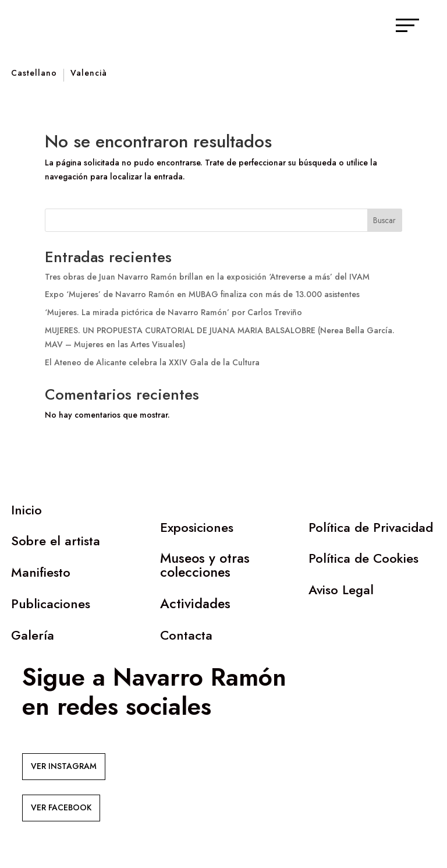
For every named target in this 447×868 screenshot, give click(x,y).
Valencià (89, 74)
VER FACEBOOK (61, 807)
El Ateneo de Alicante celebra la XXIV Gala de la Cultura (152, 362)
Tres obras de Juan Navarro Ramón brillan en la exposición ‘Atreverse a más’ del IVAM (207, 277)
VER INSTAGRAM (64, 766)
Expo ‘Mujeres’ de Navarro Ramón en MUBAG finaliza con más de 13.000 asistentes (202, 294)
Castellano (34, 74)
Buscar (384, 220)
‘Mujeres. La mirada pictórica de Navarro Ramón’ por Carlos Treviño (173, 312)
